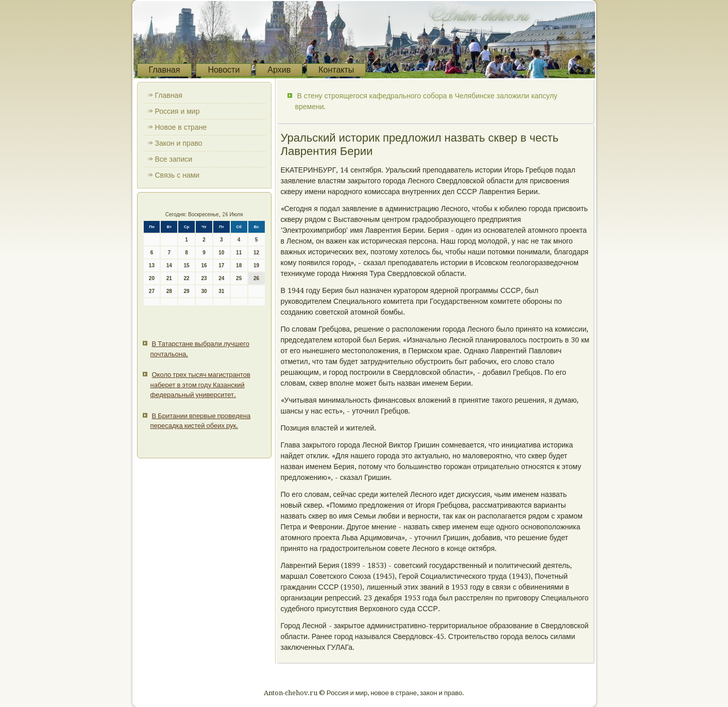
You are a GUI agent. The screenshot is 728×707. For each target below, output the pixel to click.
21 (169, 278)
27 (152, 291)
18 (239, 265)
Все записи (174, 159)
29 (187, 291)
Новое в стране (181, 127)
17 (221, 265)
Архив (279, 70)
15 (187, 265)
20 (152, 278)
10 (221, 253)
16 (204, 265)
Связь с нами (177, 175)
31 (221, 291)
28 (169, 291)
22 (187, 278)
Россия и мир (177, 111)
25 (239, 278)
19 (256, 265)
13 (152, 265)
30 (204, 291)
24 (221, 278)
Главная (165, 70)
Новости (224, 70)
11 (239, 253)
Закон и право (179, 143)
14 (169, 265)
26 (256, 278)
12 (256, 253)
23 (204, 278)
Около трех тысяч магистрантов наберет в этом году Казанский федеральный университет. (200, 385)
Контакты (336, 70)
